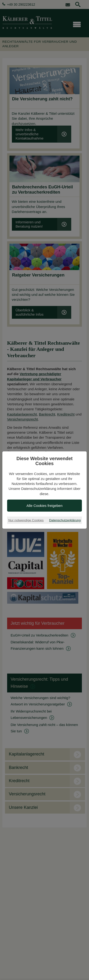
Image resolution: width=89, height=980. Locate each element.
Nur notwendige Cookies (26, 520)
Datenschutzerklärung (65, 520)
